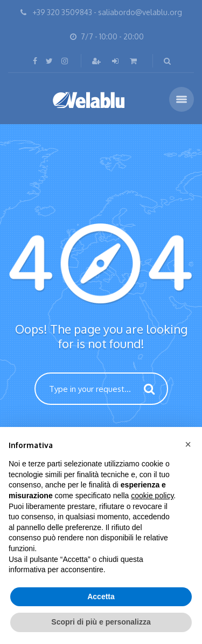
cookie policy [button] (152, 496)
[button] (188, 444)
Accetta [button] (101, 596)
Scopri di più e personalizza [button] (101, 622)
